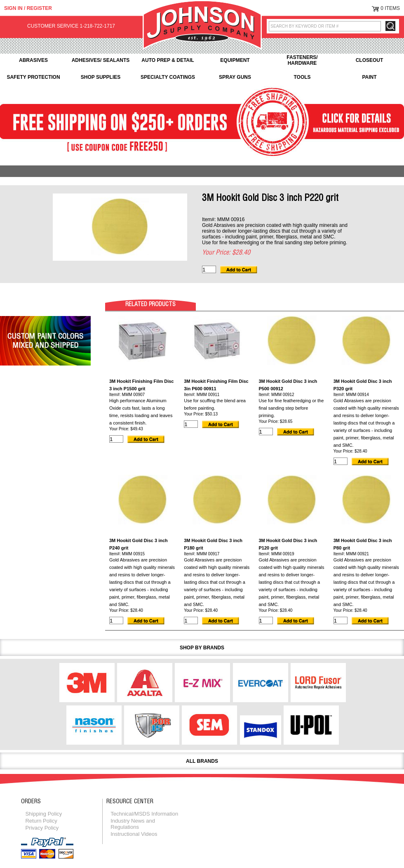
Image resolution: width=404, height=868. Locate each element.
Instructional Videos (134, 834)
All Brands (202, 761)
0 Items (390, 8)
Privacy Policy (42, 828)
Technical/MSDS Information (144, 814)
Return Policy (41, 821)
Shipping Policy (43, 814)
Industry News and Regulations (133, 824)
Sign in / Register (28, 8)
